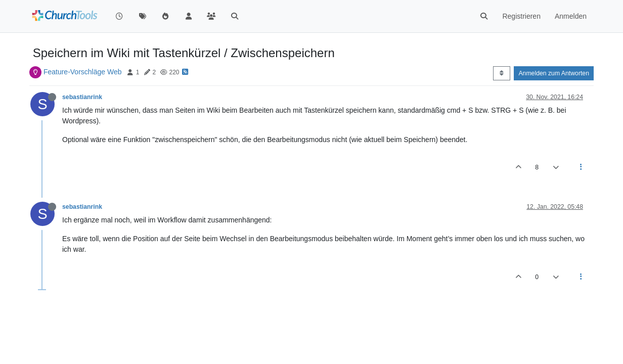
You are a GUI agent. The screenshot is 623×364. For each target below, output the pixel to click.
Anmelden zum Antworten (554, 73)
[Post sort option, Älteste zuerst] (501, 73)
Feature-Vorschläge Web (83, 72)
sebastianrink (82, 97)
